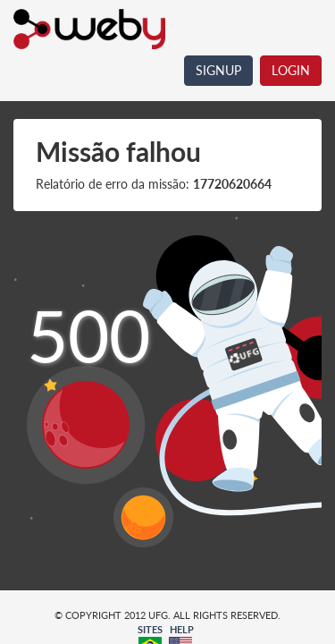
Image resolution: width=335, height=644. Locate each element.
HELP (182, 629)
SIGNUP (218, 70)
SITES (150, 629)
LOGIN (291, 70)
